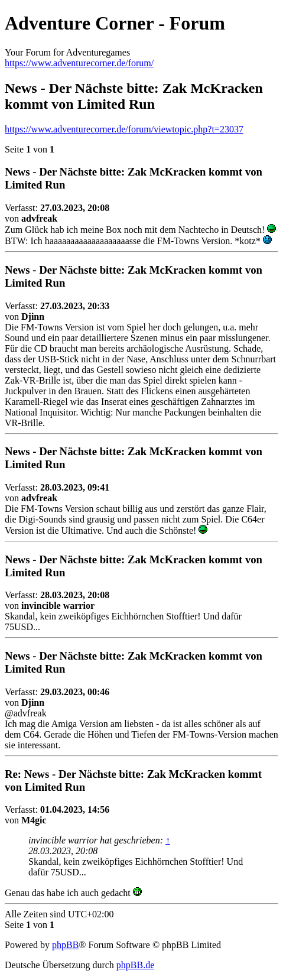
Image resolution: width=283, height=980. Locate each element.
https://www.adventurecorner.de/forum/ (79, 63)
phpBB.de (135, 965)
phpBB (65, 945)
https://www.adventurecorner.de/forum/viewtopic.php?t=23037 (124, 129)
